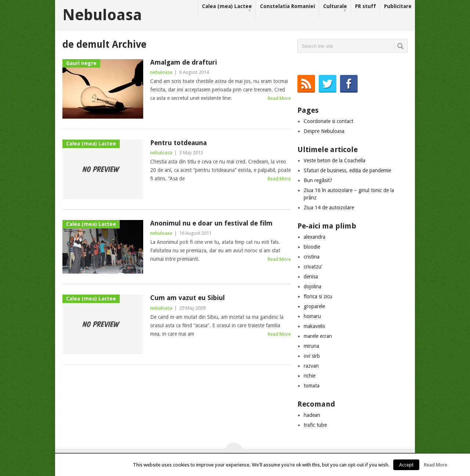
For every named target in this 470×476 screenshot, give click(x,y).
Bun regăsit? (318, 180)
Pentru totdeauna (178, 143)
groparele (314, 306)
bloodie (312, 247)
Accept (406, 465)
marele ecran (318, 336)
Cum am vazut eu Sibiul (187, 298)
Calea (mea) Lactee (227, 8)
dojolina (312, 286)
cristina (312, 257)
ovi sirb (312, 356)
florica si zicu (318, 296)
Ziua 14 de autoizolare (329, 208)
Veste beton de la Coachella (335, 161)
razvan (311, 366)
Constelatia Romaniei (288, 6)
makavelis (314, 326)
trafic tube (315, 425)
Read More (279, 98)
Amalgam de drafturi (184, 62)
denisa (311, 277)
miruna (311, 346)
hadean (312, 415)
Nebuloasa (102, 15)
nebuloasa (161, 72)
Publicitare (398, 6)
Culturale (335, 8)
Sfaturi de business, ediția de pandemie (347, 170)
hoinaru (312, 316)
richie (310, 376)
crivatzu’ (313, 267)
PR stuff (366, 6)
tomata (312, 386)
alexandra (314, 237)
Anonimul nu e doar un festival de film (211, 223)
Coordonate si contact (328, 121)
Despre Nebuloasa (324, 131)
